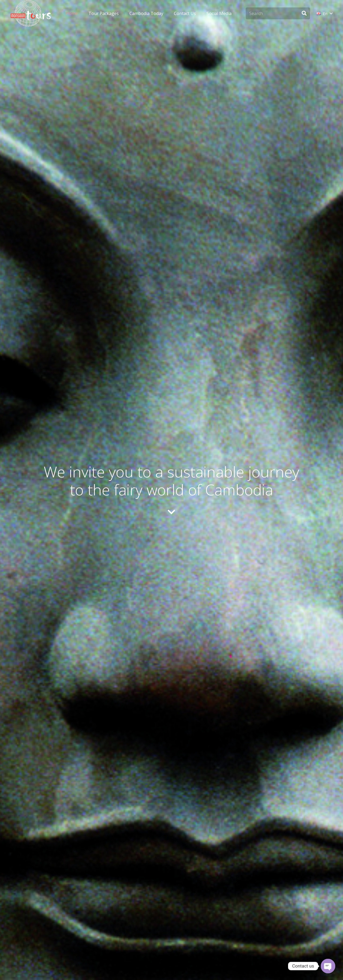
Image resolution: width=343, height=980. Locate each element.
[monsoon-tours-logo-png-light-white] (31, 13)
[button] (324, 13)
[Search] (278, 14)
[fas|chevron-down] (171, 513)
